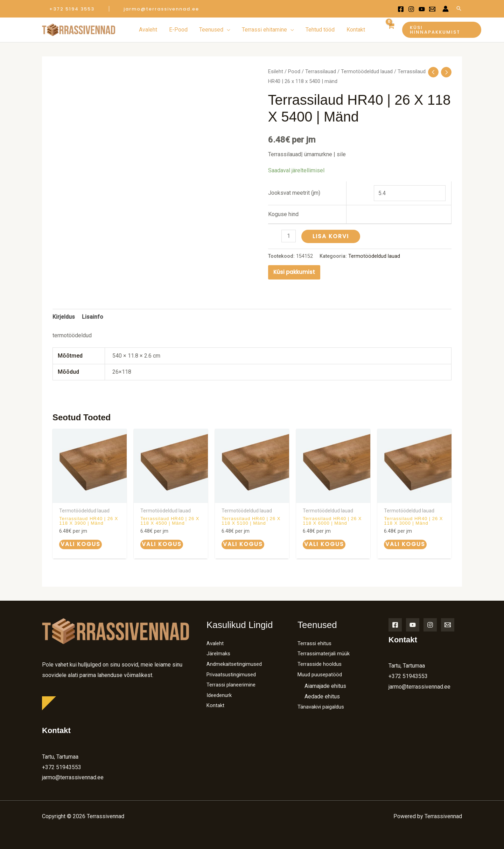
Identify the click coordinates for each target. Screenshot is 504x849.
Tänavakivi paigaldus (323, 706)
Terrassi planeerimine (233, 684)
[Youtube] (422, 9)
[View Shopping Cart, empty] (390, 30)
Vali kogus (80, 544)
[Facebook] (401, 9)
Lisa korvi (331, 236)
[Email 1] (432, 9)
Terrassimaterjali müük (325, 653)
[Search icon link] (459, 9)
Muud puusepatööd (321, 674)
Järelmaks (219, 653)
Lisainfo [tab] (93, 316)
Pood (294, 71)
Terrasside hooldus (321, 663)
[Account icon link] (446, 9)
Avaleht (216, 643)
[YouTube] (413, 624)
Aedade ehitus (322, 696)
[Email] (448, 624)
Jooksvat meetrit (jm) (294, 193)
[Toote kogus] (289, 236)
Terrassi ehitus (316, 643)
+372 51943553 (62, 766)
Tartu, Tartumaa (60, 756)
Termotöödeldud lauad (367, 71)
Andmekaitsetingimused (236, 663)
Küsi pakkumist (294, 272)
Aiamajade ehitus (325, 686)
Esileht (276, 71)
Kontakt (216, 705)
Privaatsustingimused (233, 674)
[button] (72, 9)
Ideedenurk (220, 694)
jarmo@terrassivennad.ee (73, 777)
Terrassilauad (321, 71)
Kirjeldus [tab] (64, 316)
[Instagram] (411, 9)
